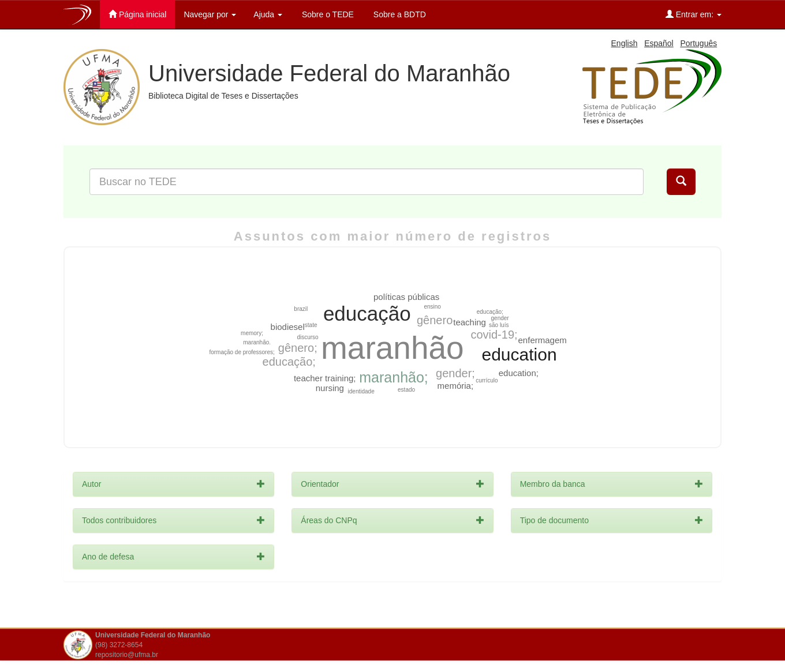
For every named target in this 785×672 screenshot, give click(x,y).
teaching (470, 322)
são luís (499, 325)
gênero (435, 320)
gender (500, 318)
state (311, 325)
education (519, 354)
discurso (307, 337)
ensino (432, 307)
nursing (330, 388)
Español (659, 43)
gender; (455, 373)
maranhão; (394, 377)
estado (406, 390)
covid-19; (494, 335)
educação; (289, 362)
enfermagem (543, 340)
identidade (361, 391)
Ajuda (268, 14)
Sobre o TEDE (327, 14)
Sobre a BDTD (399, 14)
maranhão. (257, 342)
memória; (456, 386)
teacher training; (325, 378)
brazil (301, 309)
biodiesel (288, 327)
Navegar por (210, 14)
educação (367, 314)
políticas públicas (406, 297)
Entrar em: (694, 14)
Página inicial (137, 14)
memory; (252, 333)
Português (698, 43)
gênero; (298, 348)
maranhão (392, 348)
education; (519, 373)
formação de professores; (242, 352)
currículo (487, 380)
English (625, 43)
